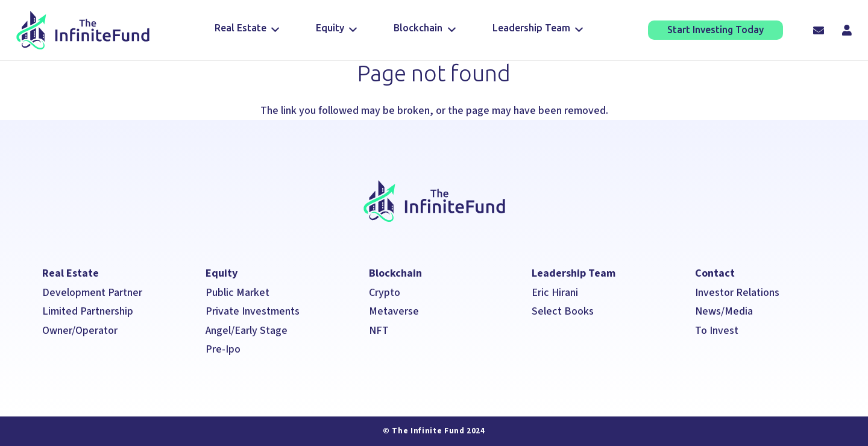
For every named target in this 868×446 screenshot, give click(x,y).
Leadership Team (574, 273)
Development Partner (92, 293)
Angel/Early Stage (247, 331)
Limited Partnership (88, 311)
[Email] (819, 30)
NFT (379, 331)
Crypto (385, 293)
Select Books (563, 311)
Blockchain (395, 273)
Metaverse (394, 311)
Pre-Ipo (223, 349)
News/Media (725, 311)
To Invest (717, 331)
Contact (715, 273)
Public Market (237, 293)
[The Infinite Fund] (83, 30)
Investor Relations (737, 293)
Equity (222, 273)
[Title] (847, 30)
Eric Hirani (555, 293)
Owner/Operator (80, 331)
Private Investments (253, 311)
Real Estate (71, 273)
